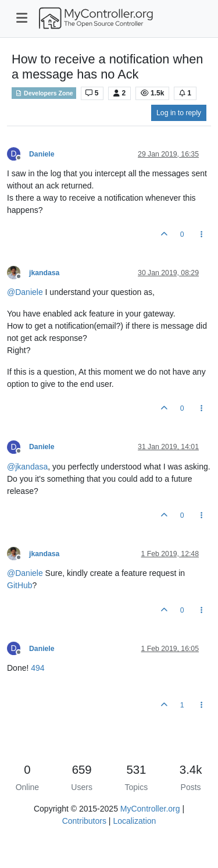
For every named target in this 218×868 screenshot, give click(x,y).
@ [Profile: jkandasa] (27, 467)
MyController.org (150, 809)
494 (37, 668)
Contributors (84, 821)
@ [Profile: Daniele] (25, 292)
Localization (134, 821)
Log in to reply (179, 113)
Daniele (42, 154)
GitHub (20, 585)
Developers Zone (44, 93)
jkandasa (44, 273)
